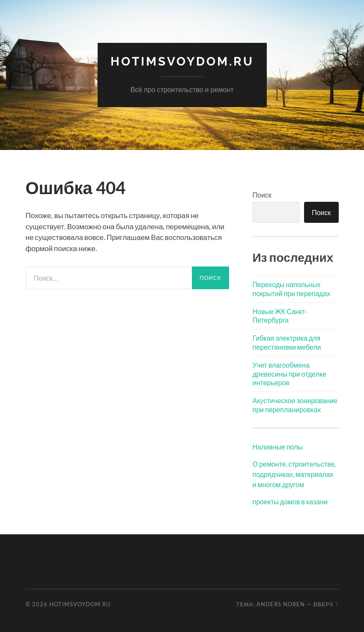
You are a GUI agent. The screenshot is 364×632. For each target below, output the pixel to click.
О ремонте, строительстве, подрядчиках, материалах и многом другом (294, 474)
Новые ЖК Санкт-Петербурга (280, 316)
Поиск (262, 195)
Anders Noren (281, 604)
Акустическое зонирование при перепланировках (295, 405)
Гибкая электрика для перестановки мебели (286, 342)
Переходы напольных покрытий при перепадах (291, 289)
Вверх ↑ (326, 604)
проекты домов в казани (290, 502)
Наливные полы (277, 447)
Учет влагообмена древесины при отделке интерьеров (289, 374)
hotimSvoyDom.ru (182, 61)
